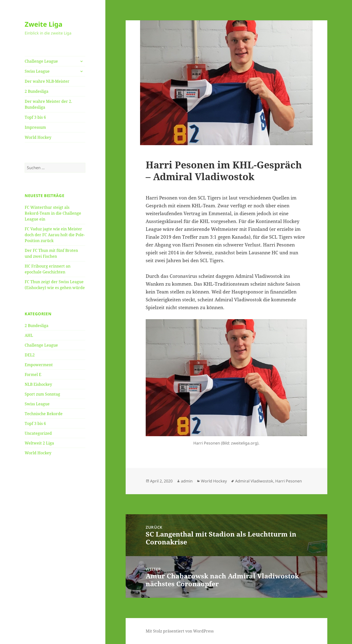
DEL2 (30, 355)
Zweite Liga (44, 24)
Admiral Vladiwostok (254, 481)
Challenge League (41, 61)
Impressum (35, 127)
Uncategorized (38, 433)
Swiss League (37, 71)
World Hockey (38, 137)
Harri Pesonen (289, 481)
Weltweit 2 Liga (39, 443)
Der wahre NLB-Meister (47, 81)
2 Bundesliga (37, 91)
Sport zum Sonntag (42, 394)
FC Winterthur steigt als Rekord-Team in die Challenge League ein (53, 213)
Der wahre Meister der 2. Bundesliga (48, 104)
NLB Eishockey (38, 384)
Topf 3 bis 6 (35, 117)
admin (187, 481)
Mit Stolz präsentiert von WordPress (180, 631)
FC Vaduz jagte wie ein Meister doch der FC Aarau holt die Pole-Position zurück (55, 235)
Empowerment (39, 365)
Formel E (33, 375)
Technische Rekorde (44, 414)
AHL (29, 335)
